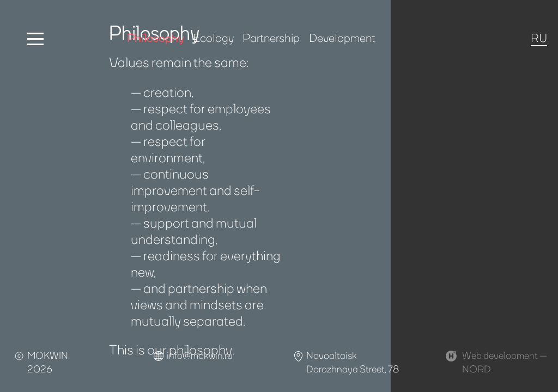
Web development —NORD (505, 362)
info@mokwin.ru (200, 355)
